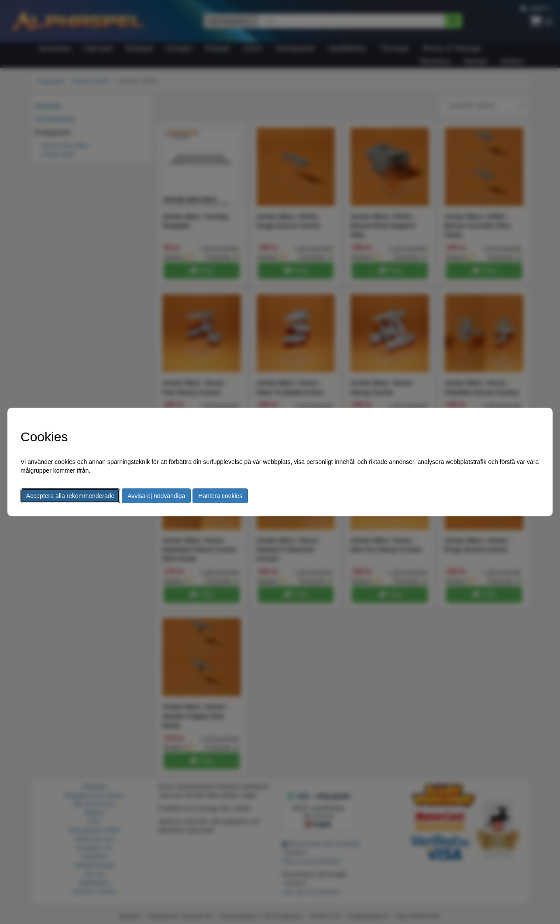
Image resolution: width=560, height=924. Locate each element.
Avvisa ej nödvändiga (156, 496)
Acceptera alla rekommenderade (70, 496)
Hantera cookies (220, 496)
